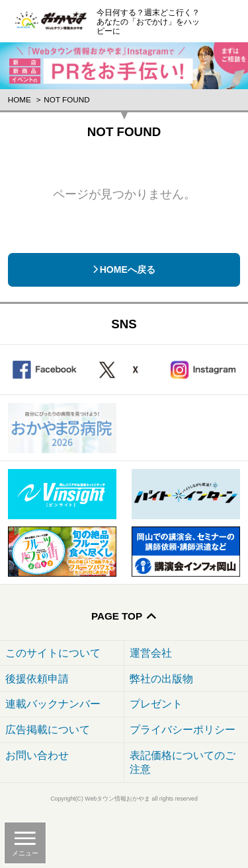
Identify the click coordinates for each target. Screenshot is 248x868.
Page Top (117, 616)
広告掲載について (48, 729)
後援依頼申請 (37, 678)
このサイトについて (53, 653)
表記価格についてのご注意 (183, 762)
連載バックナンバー (53, 704)
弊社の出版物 (161, 678)
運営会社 (151, 653)
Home (20, 99)
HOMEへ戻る (128, 270)
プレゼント (156, 704)
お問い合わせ (37, 755)
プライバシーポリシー (183, 729)
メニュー (25, 853)
